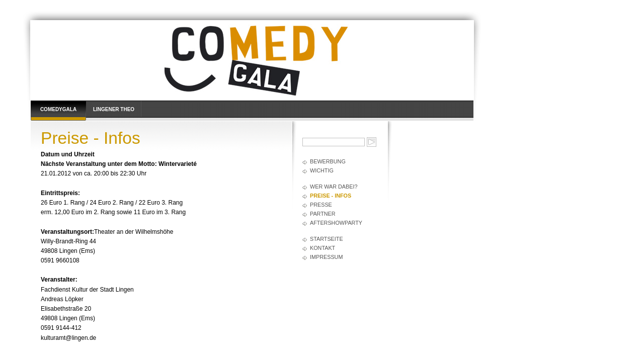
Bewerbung (328, 161)
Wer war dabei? (334, 187)
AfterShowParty (336, 223)
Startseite (327, 239)
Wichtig (322, 170)
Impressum (326, 257)
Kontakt (323, 248)
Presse (321, 205)
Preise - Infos (331, 196)
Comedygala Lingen (58, 114)
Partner (323, 214)
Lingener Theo (114, 109)
